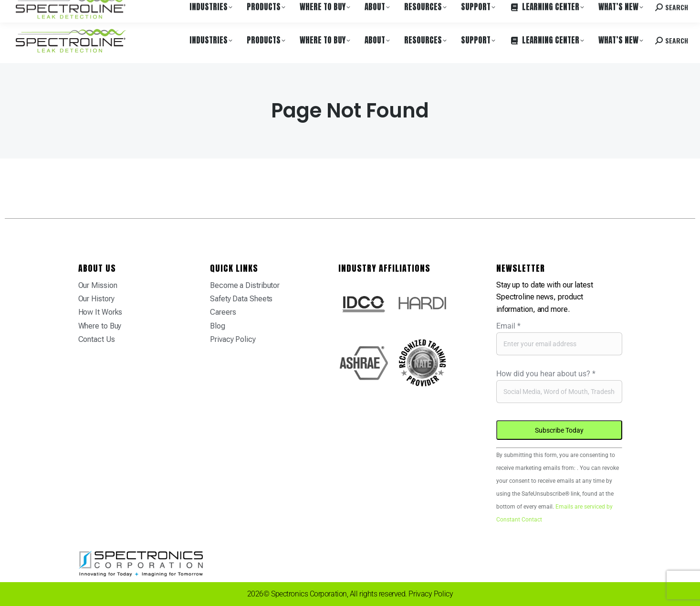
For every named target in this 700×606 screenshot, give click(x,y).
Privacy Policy (233, 339)
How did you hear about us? (546, 374)
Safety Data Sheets (241, 299)
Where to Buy (106, 9)
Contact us (615, 9)
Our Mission (98, 285)
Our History (96, 299)
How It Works (100, 312)
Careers (144, 9)
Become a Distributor (245, 285)
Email (508, 326)
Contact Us (97, 339)
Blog (218, 326)
